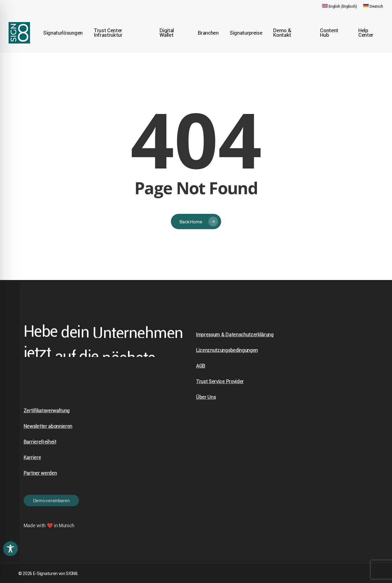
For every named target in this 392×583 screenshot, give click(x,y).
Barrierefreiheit (40, 454)
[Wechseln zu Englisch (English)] (340, 6)
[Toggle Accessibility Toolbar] (10, 549)
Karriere (32, 470)
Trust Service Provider (220, 394)
